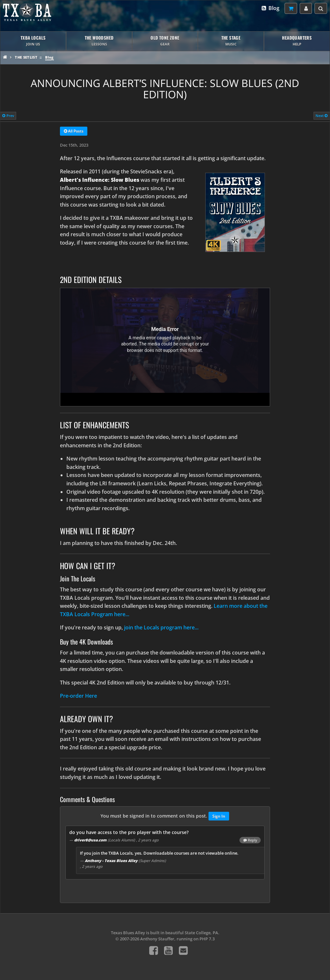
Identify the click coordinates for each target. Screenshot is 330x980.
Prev (8, 116)
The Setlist (26, 57)
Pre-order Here (78, 696)
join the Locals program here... (161, 627)
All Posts (74, 131)
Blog (270, 8)
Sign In (219, 816)
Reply (250, 840)
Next (322, 116)
